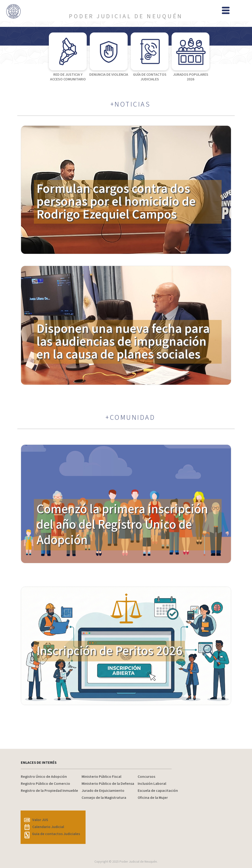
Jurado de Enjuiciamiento (103, 791)
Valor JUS (36, 820)
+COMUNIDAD (130, 418)
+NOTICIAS (130, 104)
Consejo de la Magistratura (104, 798)
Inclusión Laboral (152, 784)
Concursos (146, 777)
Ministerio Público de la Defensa (108, 784)
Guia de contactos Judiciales (52, 834)
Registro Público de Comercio (45, 784)
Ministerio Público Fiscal (101, 777)
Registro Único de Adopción (44, 777)
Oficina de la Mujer (153, 798)
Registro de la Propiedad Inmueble (49, 791)
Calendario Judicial (44, 827)
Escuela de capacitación (158, 791)
